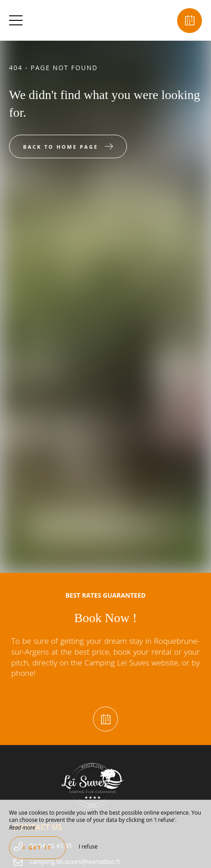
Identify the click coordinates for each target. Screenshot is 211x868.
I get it (38, 847)
